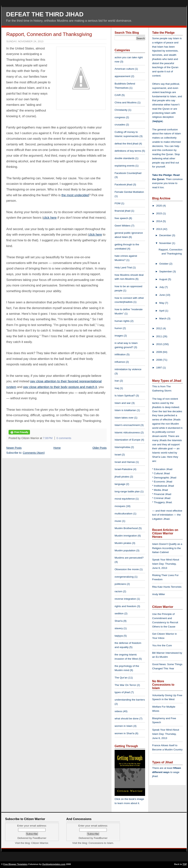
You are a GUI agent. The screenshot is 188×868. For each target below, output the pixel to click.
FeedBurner (39, 838)
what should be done (127, 719)
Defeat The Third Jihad (45, 14)
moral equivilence (125, 499)
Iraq (117, 388)
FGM (117, 203)
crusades (120, 125)
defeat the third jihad (126, 144)
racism (118, 591)
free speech (121, 218)
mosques (120, 506)
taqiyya (119, 636)
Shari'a (119, 621)
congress (120, 117)
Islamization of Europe (127, 440)
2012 (159, 328)
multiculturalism (124, 514)
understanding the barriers (130, 700)
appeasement (122, 76)
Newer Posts (14, 448)
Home (57, 448)
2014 (159, 221)
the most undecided (75, 195)
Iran (117, 381)
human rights (122, 321)
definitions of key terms (128, 151)
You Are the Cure (162, 645)
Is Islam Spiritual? (125, 396)
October (164, 264)
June (162, 295)
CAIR (118, 95)
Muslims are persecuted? (129, 558)
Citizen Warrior (40, 843)
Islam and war (123, 403)
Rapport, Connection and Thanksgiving (49, 34)
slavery (119, 628)
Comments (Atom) (34, 453)
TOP (185, 864)
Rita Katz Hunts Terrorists (167, 587)
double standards (125, 158)
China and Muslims (126, 102)
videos (118, 711)
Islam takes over (124, 418)
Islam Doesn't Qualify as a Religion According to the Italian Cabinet (167, 548)
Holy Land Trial (123, 267)
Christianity (121, 110)
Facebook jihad (123, 185)
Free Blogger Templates (16, 864)
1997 (159, 368)
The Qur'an (121, 678)
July (162, 287)
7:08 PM (48, 438)
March (163, 318)
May (162, 303)
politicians (120, 584)
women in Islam (124, 726)
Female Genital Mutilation (129, 192)
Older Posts (100, 448)
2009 (159, 352)
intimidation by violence (128, 369)
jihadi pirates (122, 477)
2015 (159, 213)
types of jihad (122, 692)
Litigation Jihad (161, 519)
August (164, 279)
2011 (159, 336)
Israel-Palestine (124, 469)
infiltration (120, 354)
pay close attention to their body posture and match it (60, 387)
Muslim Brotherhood (126, 528)
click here (50, 218)
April (162, 311)
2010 (159, 344)
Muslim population (125, 550)
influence (120, 362)
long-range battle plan (127, 491)
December (166, 235)
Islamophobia (122, 447)
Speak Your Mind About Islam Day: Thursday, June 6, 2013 (166, 564)
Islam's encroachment (127, 425)
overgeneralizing (124, 577)
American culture (124, 69)
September (166, 271)
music (118, 521)
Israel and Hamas (125, 462)
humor (118, 328)
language (120, 484)
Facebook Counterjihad (128, 173)
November (166, 243)
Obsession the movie (127, 569)
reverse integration (125, 599)
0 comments (64, 438)
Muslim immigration (126, 536)
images (119, 336)
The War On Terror (125, 685)
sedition (119, 613)
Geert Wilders (123, 226)
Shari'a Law (159, 457)
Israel (118, 455)
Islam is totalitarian (125, 410)
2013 (159, 229)
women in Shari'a (125, 733)
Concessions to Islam (101, 843)
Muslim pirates (123, 543)
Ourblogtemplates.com (54, 864)
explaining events (125, 166)
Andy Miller (159, 594)
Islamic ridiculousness (127, 432)
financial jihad (122, 211)
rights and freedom (125, 606)
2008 (159, 360)
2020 (159, 206)
